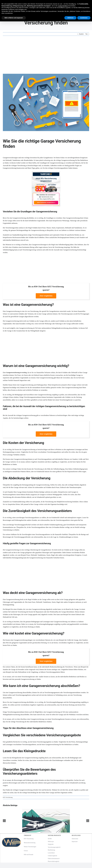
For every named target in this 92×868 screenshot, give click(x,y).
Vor (86, 34)
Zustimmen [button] (84, 18)
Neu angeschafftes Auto (47, 199)
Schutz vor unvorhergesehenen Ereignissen (74, 158)
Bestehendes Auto (47, 197)
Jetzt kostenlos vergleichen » (46, 203)
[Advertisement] (46, 55)
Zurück (81, 34)
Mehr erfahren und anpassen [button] (14, 18)
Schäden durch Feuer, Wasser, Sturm (44, 228)
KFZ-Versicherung (8, 797)
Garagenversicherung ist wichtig (16, 373)
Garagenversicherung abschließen (23, 218)
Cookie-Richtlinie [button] (63, 6)
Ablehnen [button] (70, 18)
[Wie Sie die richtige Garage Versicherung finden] (46, 102)
